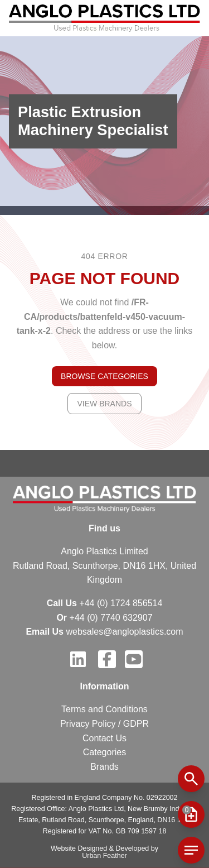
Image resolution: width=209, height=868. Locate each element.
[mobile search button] (191, 779)
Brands (104, 767)
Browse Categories (104, 376)
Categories (104, 752)
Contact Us (104, 738)
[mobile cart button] (191, 850)
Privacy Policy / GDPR (104, 724)
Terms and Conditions (104, 709)
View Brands (104, 404)
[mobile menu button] (191, 814)
